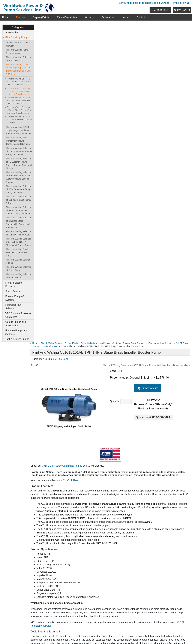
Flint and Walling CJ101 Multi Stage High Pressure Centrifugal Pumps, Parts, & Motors (19, 69)
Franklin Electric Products (14, 285)
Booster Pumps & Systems (15, 298)
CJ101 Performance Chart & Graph (55, 402)
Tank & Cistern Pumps (17, 339)
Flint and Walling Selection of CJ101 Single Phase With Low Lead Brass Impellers (19, 91)
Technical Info (108, 16)
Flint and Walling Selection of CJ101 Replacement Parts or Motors (19, 120)
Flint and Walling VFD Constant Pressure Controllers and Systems (18, 141)
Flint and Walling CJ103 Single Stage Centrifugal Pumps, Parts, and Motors (19, 130)
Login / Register (81, 599)
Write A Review (179, 446)
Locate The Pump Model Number (18, 44)
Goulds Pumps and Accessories (16, 324)
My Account (79, 595)
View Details (112, 524)
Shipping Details (41, 16)
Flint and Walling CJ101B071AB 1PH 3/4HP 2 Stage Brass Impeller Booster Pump (112, 506)
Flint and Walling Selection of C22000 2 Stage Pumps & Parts (19, 200)
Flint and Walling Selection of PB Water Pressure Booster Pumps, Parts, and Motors (19, 164)
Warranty (89, 16)
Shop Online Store (83, 542)
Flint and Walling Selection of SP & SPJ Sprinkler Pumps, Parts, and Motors (19, 210)
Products (21, 16)
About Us (30, 542)
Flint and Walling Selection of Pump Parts (19, 59)
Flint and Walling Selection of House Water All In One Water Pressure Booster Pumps (19, 177)
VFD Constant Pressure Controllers (18, 315)
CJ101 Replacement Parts (51, 308)
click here (126, 368)
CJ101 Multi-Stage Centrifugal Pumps (68, 145)
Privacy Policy (82, 629)
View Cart (78, 603)
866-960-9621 (161, 10)
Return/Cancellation (67, 16)
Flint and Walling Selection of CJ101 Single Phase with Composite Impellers (19, 82)
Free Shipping (181, 3)
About (126, 16)
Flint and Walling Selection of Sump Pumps (19, 269)
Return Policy (79, 607)
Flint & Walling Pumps (17, 37)
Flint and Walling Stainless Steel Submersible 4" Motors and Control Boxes (19, 242)
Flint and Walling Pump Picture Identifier (17, 52)
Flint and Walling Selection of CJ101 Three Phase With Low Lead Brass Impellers (19, 110)
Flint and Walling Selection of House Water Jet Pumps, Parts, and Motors (19, 151)
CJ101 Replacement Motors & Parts (96, 392)
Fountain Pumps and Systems (16, 332)
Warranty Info (31, 562)
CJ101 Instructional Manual (51, 408)
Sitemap (29, 550)
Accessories (12, 32)
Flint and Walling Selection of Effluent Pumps (19, 276)
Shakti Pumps (13, 291)
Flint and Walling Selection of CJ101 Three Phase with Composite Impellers (19, 101)
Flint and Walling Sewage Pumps (18, 261)
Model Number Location (49, 426)
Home (5, 16)
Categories (18, 27)
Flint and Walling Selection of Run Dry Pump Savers (19, 233)
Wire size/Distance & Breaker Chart (55, 414)
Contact (141, 16)
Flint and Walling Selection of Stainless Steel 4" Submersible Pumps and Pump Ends (19, 223)
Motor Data (42, 420)
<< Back (41, 48)
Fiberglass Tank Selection (14, 307)
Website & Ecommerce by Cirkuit (96, 638)
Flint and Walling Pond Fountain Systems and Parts (17, 252)
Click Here (79, 163)
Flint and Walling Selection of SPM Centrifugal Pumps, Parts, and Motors (19, 189)
